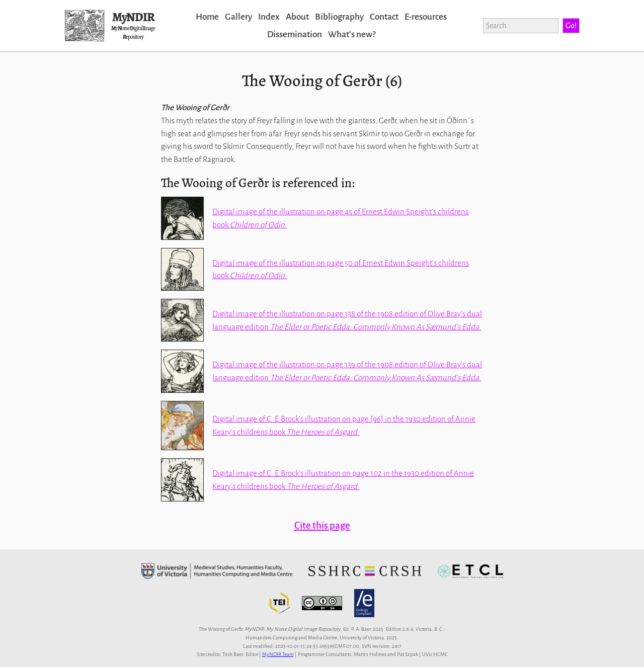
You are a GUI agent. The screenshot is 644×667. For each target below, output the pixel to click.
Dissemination (295, 34)
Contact (384, 17)
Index (269, 17)
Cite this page (322, 525)
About (297, 17)
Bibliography (339, 17)
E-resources (426, 17)
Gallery (238, 17)
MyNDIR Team (278, 654)
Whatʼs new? (352, 34)
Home (207, 17)
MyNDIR (133, 17)
